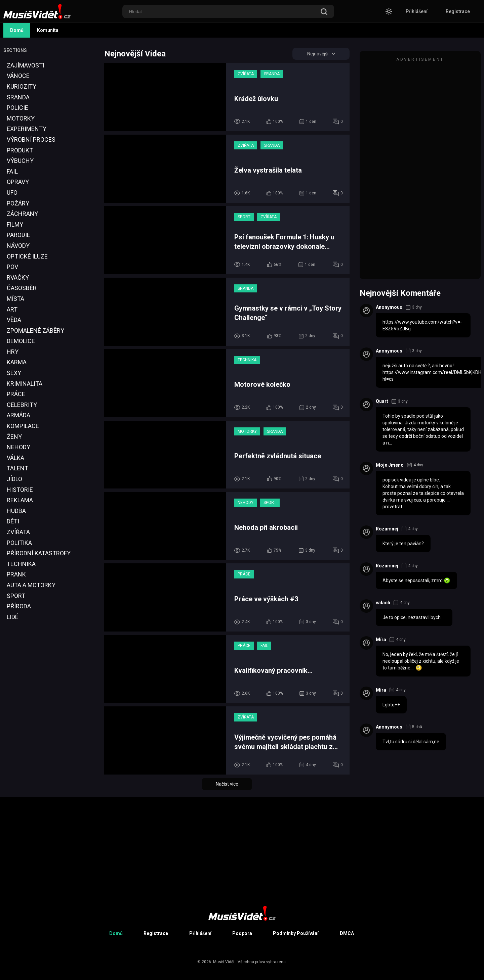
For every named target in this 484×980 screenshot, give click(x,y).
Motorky (21, 118)
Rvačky (18, 277)
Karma (17, 362)
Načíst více (227, 784)
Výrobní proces (31, 139)
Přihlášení (417, 11)
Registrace (458, 11)
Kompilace (23, 426)
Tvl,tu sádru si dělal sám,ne (411, 742)
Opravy (18, 182)
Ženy (14, 437)
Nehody (18, 447)
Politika (19, 543)
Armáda (18, 415)
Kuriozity (22, 86)
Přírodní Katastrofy (39, 553)
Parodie (18, 235)
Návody (18, 246)
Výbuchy (20, 161)
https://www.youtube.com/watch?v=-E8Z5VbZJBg (422, 325)
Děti (13, 521)
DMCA (347, 933)
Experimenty (27, 129)
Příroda (19, 606)
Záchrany (22, 214)
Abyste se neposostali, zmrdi (416, 580)
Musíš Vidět (224, 962)
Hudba (16, 511)
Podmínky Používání (296, 933)
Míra (381, 640)
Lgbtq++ (391, 705)
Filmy (15, 224)
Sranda (18, 97)
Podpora (242, 933)
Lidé (13, 617)
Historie (20, 490)
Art (12, 309)
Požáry (18, 203)
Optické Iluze (27, 256)
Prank (16, 574)
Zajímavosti (26, 65)
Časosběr (22, 288)
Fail (12, 171)
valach (383, 603)
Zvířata (18, 532)
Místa (15, 299)
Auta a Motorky (31, 585)
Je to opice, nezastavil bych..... (414, 617)
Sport (16, 596)
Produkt (20, 150)
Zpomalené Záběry (35, 331)
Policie (17, 108)
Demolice (21, 341)
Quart (382, 401)
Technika (21, 564)
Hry (13, 352)
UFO (12, 193)
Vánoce (18, 76)
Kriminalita (25, 384)
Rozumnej (387, 529)
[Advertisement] (29, 756)
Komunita (48, 30)
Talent (17, 468)
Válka (15, 458)
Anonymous (389, 307)
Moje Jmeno (390, 465)
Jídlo (14, 479)
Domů (17, 30)
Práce (16, 394)
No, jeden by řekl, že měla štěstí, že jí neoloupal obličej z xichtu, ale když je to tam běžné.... (421, 661)
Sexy (14, 373)
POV (12, 267)
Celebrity (22, 405)
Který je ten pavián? (403, 544)
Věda (14, 320)
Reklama (20, 500)
